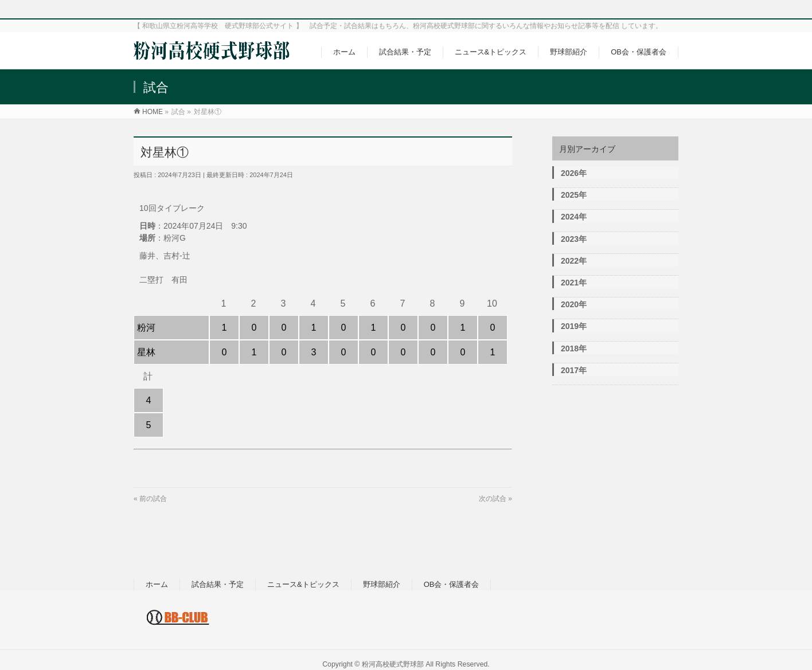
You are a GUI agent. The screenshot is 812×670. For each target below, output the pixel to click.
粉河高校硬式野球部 (393, 664)
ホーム (157, 584)
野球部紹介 (382, 584)
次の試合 (493, 499)
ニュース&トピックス (303, 584)
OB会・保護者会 (452, 584)
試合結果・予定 (218, 584)
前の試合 (153, 499)
